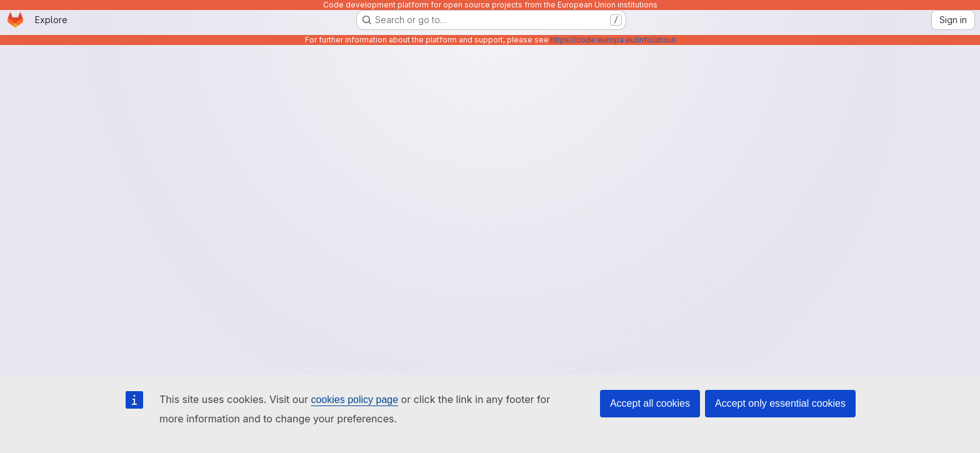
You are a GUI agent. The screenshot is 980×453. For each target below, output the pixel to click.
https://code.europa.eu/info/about (613, 40)
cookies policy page (354, 400)
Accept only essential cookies (780, 403)
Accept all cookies (650, 403)
